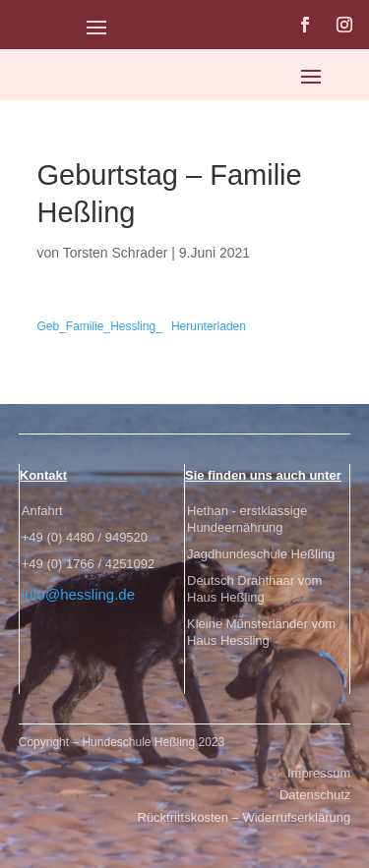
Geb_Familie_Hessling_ (100, 326)
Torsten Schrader (116, 253)
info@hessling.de (78, 594)
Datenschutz (315, 795)
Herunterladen (209, 326)
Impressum (319, 773)
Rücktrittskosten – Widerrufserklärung (245, 817)
